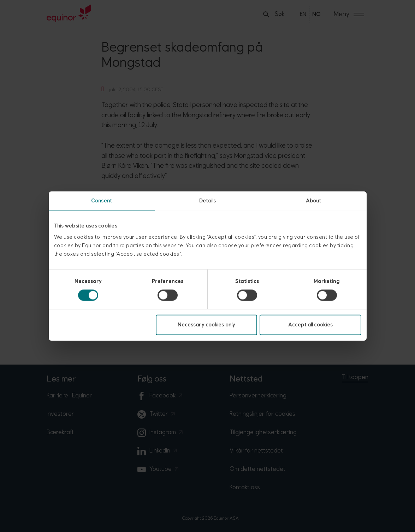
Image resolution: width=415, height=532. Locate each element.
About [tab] (314, 201)
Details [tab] (208, 201)
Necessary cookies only (206, 324)
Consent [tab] (102, 201)
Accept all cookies (310, 324)
